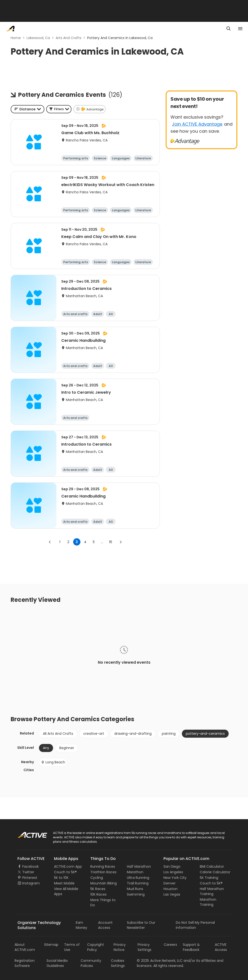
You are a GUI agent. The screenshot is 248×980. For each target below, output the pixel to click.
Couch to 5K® (65, 872)
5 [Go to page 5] (94, 542)
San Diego (172, 866)
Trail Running (138, 883)
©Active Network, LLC (160, 961)
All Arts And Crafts (58, 734)
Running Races (103, 866)
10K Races (98, 894)
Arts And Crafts (69, 38)
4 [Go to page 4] (85, 542)
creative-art (94, 734)
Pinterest (30, 878)
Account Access (105, 925)
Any (46, 748)
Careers (170, 945)
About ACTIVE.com (25, 947)
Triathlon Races (103, 872)
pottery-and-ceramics (205, 734)
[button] (59, 109)
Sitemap (51, 945)
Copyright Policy (96, 947)
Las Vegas (172, 894)
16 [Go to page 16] (111, 542)
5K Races (98, 889)
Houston (170, 889)
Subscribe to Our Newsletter (141, 925)
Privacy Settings (144, 947)
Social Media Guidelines (57, 963)
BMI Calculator (212, 866)
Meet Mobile (64, 883)
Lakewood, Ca (38, 38)
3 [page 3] (77, 542)
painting (169, 734)
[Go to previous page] (50, 542)
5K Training (209, 878)
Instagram (31, 883)
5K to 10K (61, 878)
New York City (175, 878)
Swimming (136, 894)
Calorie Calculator (215, 872)
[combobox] (27, 109)
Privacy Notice (120, 947)
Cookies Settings (118, 963)
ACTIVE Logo (28, 833)
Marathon (135, 872)
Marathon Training (208, 902)
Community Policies (91, 963)
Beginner (67, 748)
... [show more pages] (102, 542)
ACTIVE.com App (68, 866)
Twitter (28, 872)
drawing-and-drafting (133, 734)
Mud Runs (135, 889)
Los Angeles (173, 872)
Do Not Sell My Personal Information (195, 925)
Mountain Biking (104, 883)
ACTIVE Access (221, 947)
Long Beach (53, 762)
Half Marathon (139, 866)
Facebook (31, 866)
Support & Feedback (191, 947)
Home (16, 38)
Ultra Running (138, 878)
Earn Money (81, 925)
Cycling (97, 878)
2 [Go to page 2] (68, 542)
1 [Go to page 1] (60, 542)
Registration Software (25, 963)
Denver (170, 883)
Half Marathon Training (212, 891)
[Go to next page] (121, 542)
